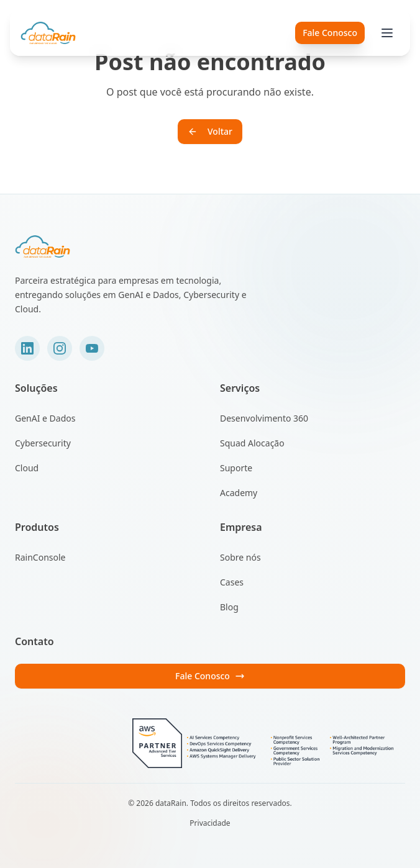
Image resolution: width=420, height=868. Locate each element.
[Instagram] (60, 348)
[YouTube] (92, 348)
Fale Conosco (210, 676)
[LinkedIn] (27, 348)
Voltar (210, 131)
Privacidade (210, 823)
